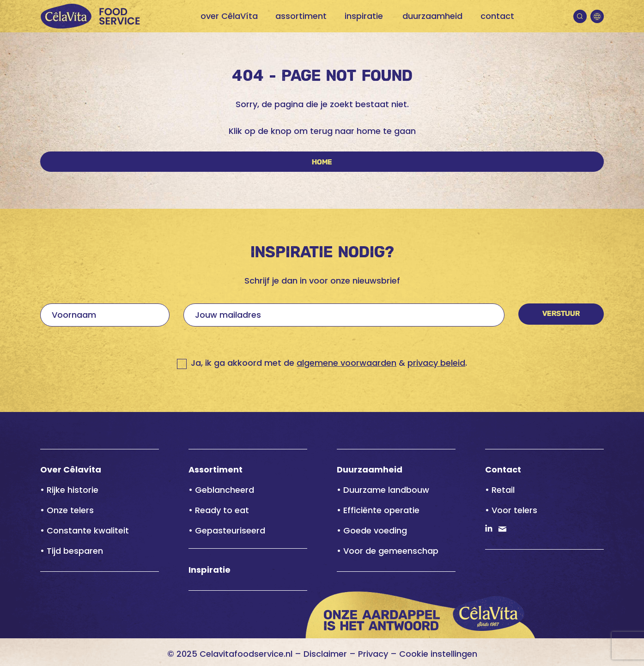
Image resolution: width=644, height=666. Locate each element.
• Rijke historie (69, 490)
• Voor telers (511, 510)
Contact (503, 469)
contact (497, 16)
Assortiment (216, 469)
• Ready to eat (219, 510)
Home (322, 162)
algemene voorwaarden (346, 363)
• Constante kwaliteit (85, 530)
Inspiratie (210, 570)
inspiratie (364, 16)
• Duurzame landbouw (383, 490)
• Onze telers (67, 510)
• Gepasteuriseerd (227, 530)
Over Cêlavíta (71, 469)
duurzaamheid (432, 16)
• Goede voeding (372, 530)
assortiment (301, 16)
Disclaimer (325, 654)
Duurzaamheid (370, 469)
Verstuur (561, 314)
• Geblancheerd (221, 490)
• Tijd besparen (72, 551)
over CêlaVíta (229, 16)
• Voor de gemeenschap (388, 551)
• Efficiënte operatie (378, 510)
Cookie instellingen (438, 654)
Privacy (373, 654)
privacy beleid (436, 363)
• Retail (500, 490)
